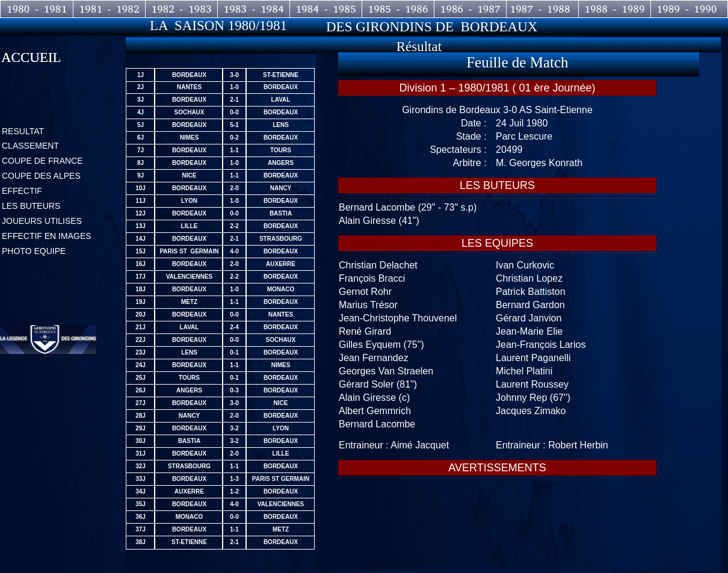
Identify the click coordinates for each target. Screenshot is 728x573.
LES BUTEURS (31, 206)
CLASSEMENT (30, 146)
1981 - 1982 (109, 9)
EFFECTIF (22, 191)
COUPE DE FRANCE (42, 161)
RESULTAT (23, 131)
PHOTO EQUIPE (34, 251)
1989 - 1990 (687, 9)
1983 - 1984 (254, 9)
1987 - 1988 (542, 9)
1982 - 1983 (181, 9)
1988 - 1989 (615, 9)
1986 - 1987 (470, 9)
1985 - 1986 (398, 9)
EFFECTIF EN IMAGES (47, 236)
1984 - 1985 (326, 9)
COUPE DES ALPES (41, 176)
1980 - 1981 (37, 9)
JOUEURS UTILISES (42, 221)
